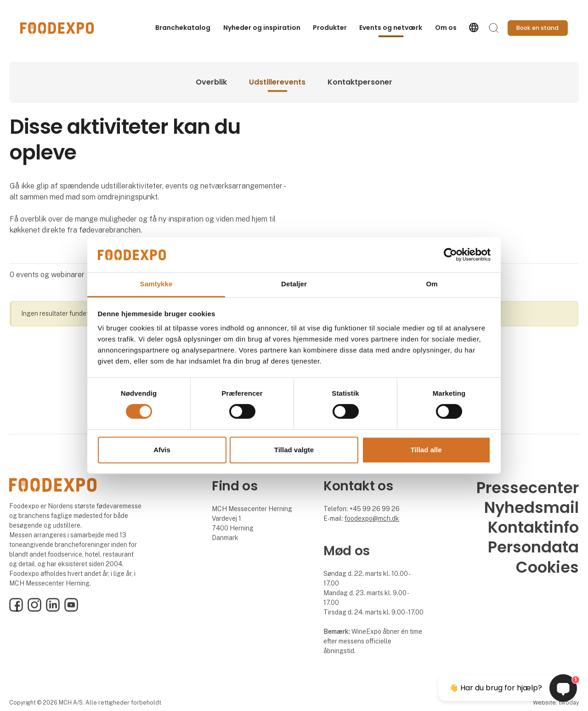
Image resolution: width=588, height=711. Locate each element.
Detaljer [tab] (294, 284)
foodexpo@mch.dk (372, 518)
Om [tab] (432, 284)
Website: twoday (556, 702)
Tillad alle (426, 450)
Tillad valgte (294, 450)
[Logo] (57, 28)
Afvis (162, 450)
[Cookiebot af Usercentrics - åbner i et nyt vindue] (450, 255)
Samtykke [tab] (156, 284)
